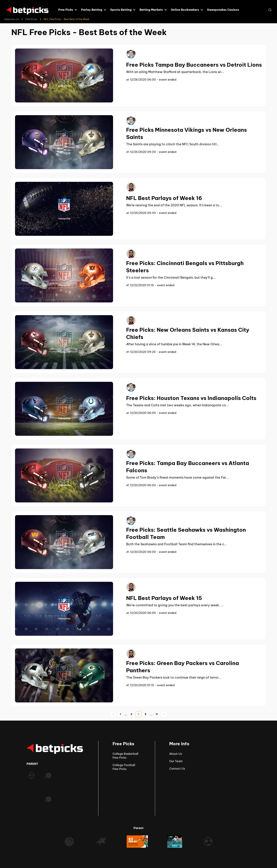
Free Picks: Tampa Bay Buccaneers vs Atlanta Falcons (188, 467)
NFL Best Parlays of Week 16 (164, 198)
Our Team (176, 761)
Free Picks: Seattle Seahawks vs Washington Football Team (186, 533)
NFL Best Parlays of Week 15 (164, 598)
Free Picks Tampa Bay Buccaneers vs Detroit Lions (194, 65)
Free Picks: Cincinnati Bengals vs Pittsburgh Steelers (185, 267)
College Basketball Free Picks (125, 756)
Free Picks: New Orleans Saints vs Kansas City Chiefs (188, 333)
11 (157, 714)
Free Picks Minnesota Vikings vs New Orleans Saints (186, 133)
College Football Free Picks (124, 767)
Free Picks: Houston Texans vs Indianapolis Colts (191, 398)
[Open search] (270, 10)
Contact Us (177, 769)
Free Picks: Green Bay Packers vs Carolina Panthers (183, 667)
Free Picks (31, 19)
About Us (176, 754)
